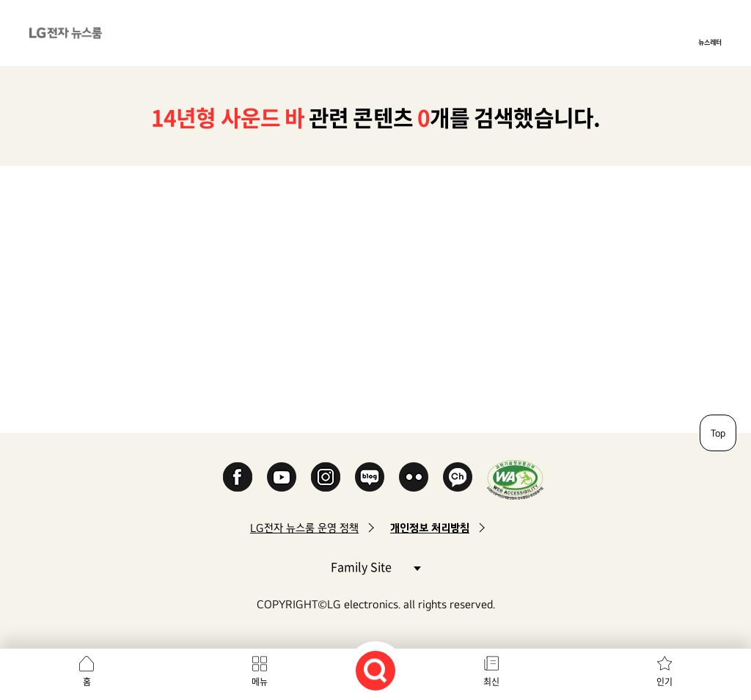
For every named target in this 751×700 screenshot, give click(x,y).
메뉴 (260, 682)
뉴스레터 (710, 42)
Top (718, 433)
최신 (491, 682)
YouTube (282, 477)
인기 (664, 682)
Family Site (375, 566)
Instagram (326, 477)
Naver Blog (370, 477)
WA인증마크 (515, 480)
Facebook (238, 477)
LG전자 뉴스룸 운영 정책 (304, 528)
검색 (375, 671)
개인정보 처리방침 (430, 528)
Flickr (414, 477)
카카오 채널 (458, 477)
